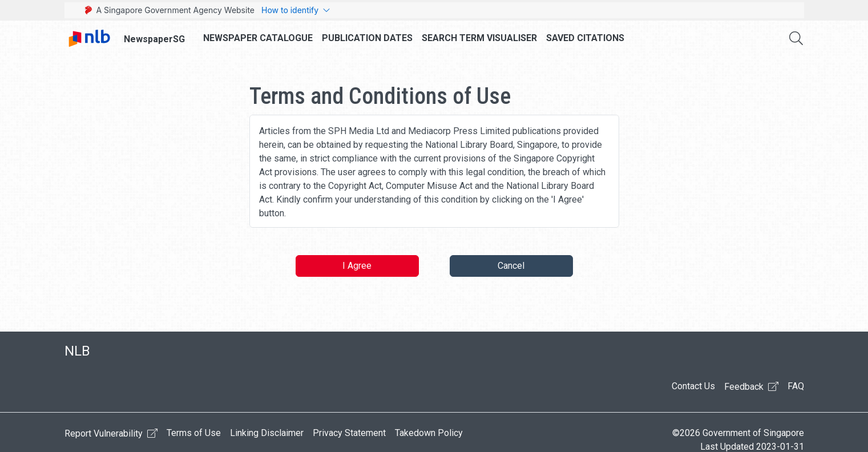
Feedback (751, 386)
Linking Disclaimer (267, 433)
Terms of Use (194, 433)
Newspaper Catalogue (258, 38)
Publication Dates (367, 38)
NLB (77, 351)
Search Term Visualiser (479, 38)
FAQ (796, 386)
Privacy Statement (349, 433)
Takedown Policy (429, 433)
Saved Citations (585, 38)
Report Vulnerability (111, 433)
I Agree (357, 266)
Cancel (511, 266)
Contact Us (693, 386)
